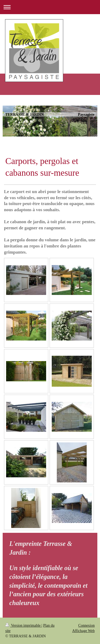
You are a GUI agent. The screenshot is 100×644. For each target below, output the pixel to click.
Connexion (87, 625)
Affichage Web (83, 631)
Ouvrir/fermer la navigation (50, 7)
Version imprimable (23, 625)
